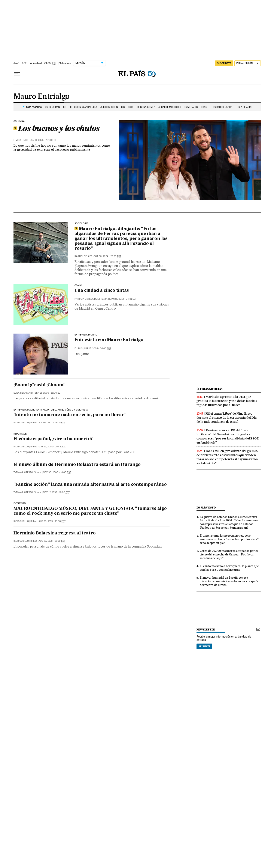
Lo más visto (206, 508)
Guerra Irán (52, 107)
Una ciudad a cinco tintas (102, 291)
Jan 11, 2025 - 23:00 (43, 140)
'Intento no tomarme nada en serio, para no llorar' (69, 415)
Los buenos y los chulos (57, 128)
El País (78, 348)
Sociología (81, 224)
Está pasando (34, 107)
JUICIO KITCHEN (109, 107)
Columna (19, 121)
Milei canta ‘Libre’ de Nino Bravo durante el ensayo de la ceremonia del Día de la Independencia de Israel (227, 418)
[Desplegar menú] (17, 74)
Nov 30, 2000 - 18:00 (57, 472)
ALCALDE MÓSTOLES (170, 107)
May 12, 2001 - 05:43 (52, 447)
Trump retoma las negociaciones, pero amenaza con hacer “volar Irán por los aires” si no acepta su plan (229, 539)
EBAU (204, 107)
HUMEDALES (191, 107)
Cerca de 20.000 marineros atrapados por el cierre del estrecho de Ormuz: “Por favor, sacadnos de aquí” (229, 554)
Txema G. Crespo (23, 472)
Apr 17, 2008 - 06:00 (98, 348)
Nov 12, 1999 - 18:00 (56, 492)
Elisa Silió (20, 393)
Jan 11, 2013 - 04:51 (123, 299)
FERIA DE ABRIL (244, 107)
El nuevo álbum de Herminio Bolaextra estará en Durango (77, 465)
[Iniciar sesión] (248, 63)
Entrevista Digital (86, 335)
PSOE (131, 107)
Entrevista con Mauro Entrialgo (109, 340)
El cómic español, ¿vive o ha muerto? (53, 439)
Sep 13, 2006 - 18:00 (48, 393)
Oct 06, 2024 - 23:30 (107, 256)
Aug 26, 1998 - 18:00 (52, 541)
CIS (123, 107)
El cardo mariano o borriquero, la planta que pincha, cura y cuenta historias (229, 568)
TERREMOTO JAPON (221, 107)
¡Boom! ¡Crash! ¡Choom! (39, 385)
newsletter (206, 630)
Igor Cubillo (21, 423)
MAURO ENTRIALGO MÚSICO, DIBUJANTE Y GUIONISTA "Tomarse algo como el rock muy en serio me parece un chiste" (90, 511)
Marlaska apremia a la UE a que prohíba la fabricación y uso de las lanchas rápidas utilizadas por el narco (227, 401)
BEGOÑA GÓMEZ (146, 107)
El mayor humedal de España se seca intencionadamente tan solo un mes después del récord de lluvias (229, 581)
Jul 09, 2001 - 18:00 (52, 423)
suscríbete (224, 63)
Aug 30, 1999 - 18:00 (52, 521)
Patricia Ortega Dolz (87, 299)
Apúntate (204, 646)
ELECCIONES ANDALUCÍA (84, 107)
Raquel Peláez (83, 256)
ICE (65, 107)
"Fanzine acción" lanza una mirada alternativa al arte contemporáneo (90, 485)
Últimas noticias (210, 389)
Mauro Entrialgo (42, 97)
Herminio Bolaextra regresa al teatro (55, 533)
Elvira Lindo (21, 140)
